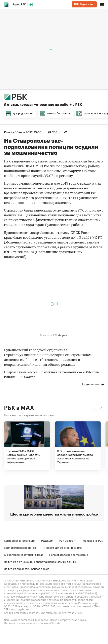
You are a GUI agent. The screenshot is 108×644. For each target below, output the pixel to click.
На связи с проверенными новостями (29, 415)
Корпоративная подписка (20, 547)
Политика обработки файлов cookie (27, 568)
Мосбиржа (42, 619)
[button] (95, 408)
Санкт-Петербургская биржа (68, 619)
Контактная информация (20, 540)
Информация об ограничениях (62, 547)
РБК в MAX (19, 408)
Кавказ (9, 132)
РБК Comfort (67, 540)
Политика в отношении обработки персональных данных (40, 561)
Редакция (47, 540)
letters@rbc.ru (20, 609)
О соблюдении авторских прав (24, 554)
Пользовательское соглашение (69, 554)
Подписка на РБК (92, 540)
